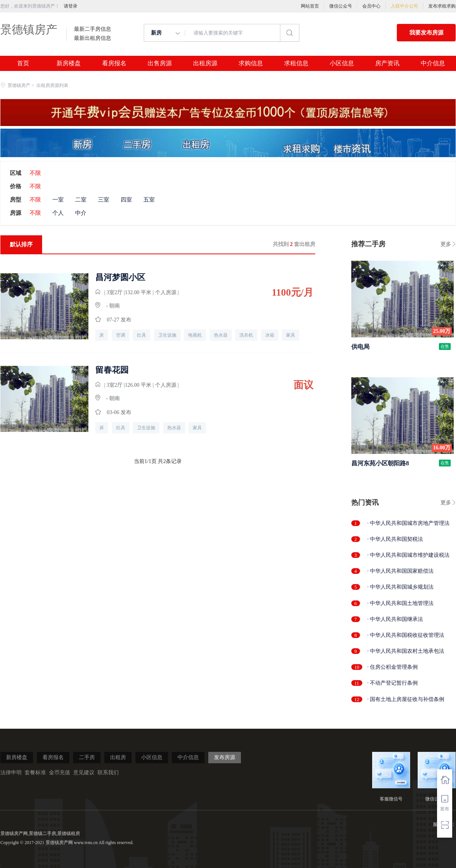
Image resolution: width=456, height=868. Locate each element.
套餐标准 (35, 773)
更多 (446, 244)
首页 (23, 63)
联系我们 (108, 773)
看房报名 (114, 63)
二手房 (87, 757)
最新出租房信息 (93, 38)
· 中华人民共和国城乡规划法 (400, 587)
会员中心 (371, 6)
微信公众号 (341, 6)
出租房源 (205, 63)
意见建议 (84, 773)
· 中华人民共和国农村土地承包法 (406, 651)
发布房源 (225, 757)
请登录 (71, 6)
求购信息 (251, 63)
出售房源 (160, 63)
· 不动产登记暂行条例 (392, 683)
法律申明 (11, 773)
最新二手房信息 (93, 29)
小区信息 (342, 63)
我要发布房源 (426, 33)
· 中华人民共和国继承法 (395, 619)
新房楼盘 (69, 63)
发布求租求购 (442, 6)
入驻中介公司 (404, 6)
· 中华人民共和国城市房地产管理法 (408, 523)
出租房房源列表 (52, 85)
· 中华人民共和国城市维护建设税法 (408, 555)
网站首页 (310, 6)
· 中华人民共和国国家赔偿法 (400, 571)
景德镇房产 (29, 29)
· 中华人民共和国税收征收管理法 (406, 635)
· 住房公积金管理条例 (392, 667)
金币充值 (60, 773)
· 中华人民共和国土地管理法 (400, 603)
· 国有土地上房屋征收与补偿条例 (406, 699)
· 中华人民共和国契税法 (395, 539)
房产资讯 (387, 63)
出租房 (118, 757)
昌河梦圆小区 (120, 277)
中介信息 (433, 63)
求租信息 (296, 63)
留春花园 (112, 370)
